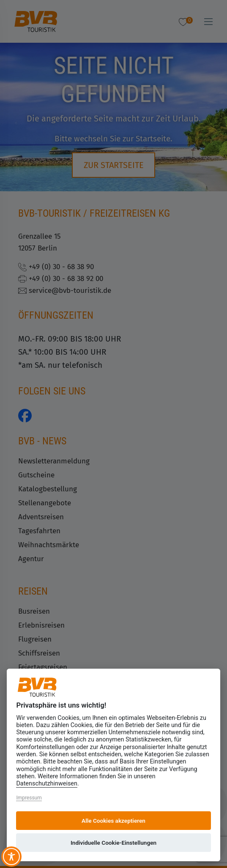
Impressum (29, 798)
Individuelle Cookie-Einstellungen (113, 843)
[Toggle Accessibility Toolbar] (11, 857)
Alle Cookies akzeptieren (113, 821)
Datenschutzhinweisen (47, 784)
